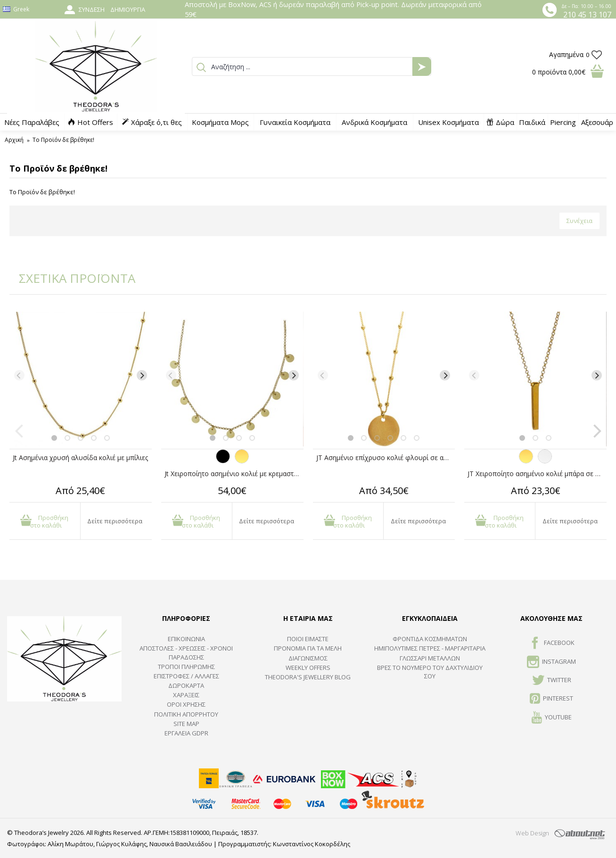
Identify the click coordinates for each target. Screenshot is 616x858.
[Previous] (19, 375)
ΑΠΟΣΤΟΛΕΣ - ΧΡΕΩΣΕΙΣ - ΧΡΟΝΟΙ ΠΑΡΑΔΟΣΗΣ (186, 652)
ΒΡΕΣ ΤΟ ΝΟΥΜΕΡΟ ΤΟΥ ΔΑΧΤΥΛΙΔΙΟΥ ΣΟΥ (430, 672)
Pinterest (551, 699)
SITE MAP (186, 724)
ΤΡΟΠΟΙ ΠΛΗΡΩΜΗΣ (186, 667)
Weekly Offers (308, 668)
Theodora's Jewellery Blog (308, 677)
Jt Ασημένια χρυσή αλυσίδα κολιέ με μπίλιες (80, 458)
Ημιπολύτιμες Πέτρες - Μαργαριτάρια (430, 648)
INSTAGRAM (551, 662)
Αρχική (14, 140)
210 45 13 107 (587, 15)
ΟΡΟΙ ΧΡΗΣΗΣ (186, 704)
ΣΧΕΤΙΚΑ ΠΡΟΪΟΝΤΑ (71, 278)
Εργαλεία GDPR (186, 733)
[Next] (142, 375)
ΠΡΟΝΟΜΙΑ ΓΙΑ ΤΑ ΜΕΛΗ (308, 648)
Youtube (552, 718)
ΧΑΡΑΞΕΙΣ (186, 695)
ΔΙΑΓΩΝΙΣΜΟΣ (308, 658)
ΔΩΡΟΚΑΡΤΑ (186, 685)
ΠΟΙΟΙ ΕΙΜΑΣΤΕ (308, 639)
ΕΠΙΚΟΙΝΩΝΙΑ (186, 639)
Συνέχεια (579, 221)
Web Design (532, 833)
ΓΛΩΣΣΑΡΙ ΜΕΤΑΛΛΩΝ (430, 658)
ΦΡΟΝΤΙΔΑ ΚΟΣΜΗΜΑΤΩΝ (430, 639)
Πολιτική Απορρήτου (186, 714)
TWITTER (552, 681)
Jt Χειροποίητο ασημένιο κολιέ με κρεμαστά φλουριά (234, 474)
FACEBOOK (552, 643)
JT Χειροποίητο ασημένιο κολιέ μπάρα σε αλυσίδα (537, 474)
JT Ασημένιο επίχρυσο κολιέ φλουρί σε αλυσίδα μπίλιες (386, 458)
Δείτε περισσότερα (115, 521)
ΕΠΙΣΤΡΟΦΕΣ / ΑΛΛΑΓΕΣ (186, 676)
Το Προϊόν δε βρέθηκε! (63, 140)
